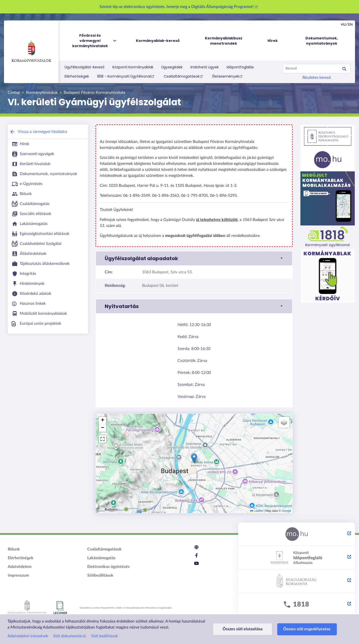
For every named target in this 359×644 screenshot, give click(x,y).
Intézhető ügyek (205, 67)
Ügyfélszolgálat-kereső (85, 67)
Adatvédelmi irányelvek (28, 636)
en (350, 25)
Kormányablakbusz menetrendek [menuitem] (224, 41)
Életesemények (228, 76)
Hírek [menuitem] (273, 41)
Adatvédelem (20, 567)
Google (287, 511)
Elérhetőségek (77, 76)
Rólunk (14, 549)
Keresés (344, 70)
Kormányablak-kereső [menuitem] (158, 41)
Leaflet (256, 511)
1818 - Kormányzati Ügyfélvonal (126, 76)
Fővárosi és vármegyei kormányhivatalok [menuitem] (95, 41)
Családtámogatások (184, 76)
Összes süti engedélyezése (305, 629)
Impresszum (18, 575)
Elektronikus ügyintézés (108, 567)
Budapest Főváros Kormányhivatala (94, 93)
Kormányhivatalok (31, 52)
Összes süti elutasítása (242, 629)
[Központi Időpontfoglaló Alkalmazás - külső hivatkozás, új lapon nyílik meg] (297, 558)
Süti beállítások (105, 636)
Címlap (14, 93)
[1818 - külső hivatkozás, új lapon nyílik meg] (297, 605)
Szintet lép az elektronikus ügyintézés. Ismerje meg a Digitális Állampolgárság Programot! (179, 7)
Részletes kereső (317, 78)
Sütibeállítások (100, 575)
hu (343, 25)
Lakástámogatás (101, 558)
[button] (194, 258)
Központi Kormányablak (133, 67)
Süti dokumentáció (70, 636)
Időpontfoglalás (240, 67)
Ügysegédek (172, 67)
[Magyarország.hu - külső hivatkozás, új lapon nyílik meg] (297, 534)
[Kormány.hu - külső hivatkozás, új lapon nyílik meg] (297, 581)
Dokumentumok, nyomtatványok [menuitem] (322, 41)
